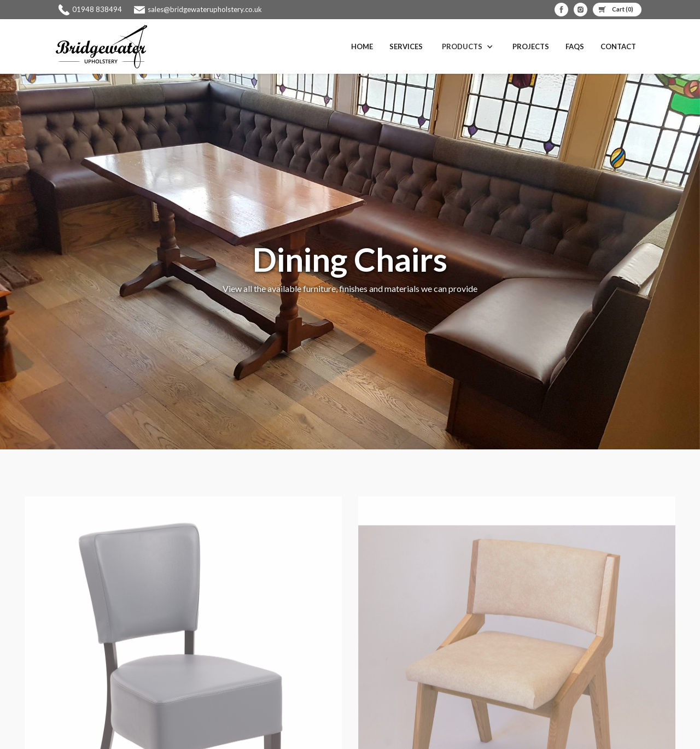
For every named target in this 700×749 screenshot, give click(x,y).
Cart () (623, 9)
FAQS (575, 46)
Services (406, 46)
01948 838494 (97, 9)
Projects (531, 46)
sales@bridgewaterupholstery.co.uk (205, 9)
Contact (618, 46)
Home (362, 46)
